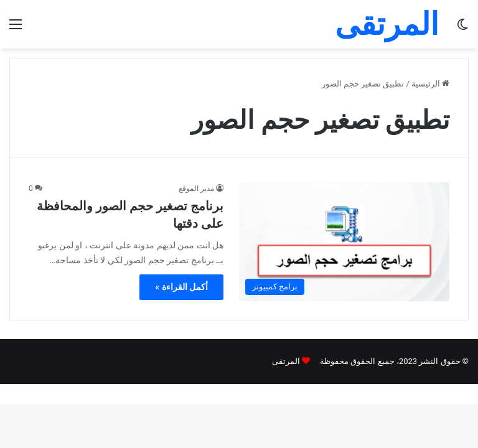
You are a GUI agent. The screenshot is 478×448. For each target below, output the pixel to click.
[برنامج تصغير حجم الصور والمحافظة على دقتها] (344, 242)
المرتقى (286, 361)
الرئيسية (430, 84)
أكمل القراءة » (181, 287)
